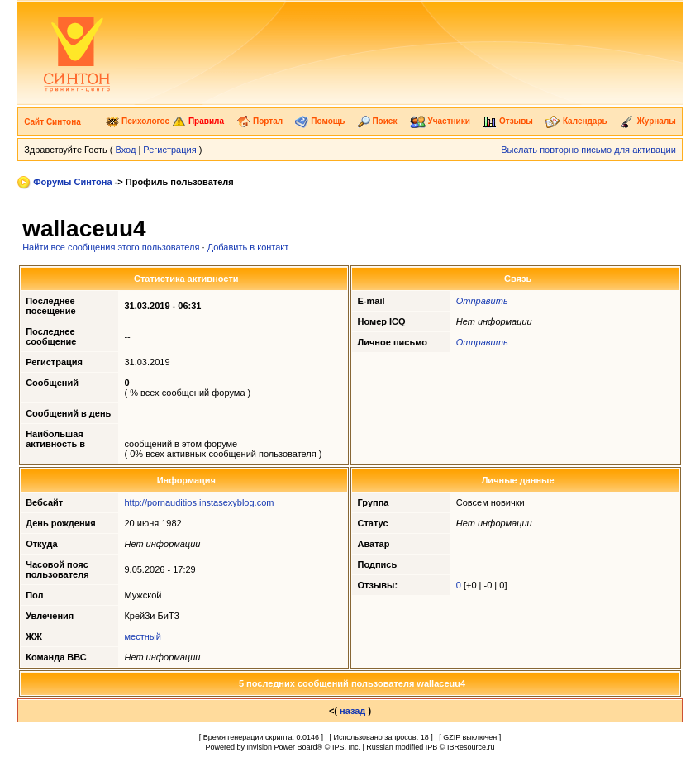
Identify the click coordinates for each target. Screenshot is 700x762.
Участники (440, 121)
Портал (260, 121)
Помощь (320, 121)
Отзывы (508, 121)
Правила (198, 121)
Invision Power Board (282, 747)
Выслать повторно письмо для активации (588, 150)
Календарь (576, 121)
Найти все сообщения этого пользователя (111, 247)
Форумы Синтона (72, 182)
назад (352, 711)
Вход (125, 150)
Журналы (648, 121)
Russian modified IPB (402, 747)
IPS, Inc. (346, 747)
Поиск (378, 121)
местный (142, 636)
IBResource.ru (471, 747)
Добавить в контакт (248, 247)
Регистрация (169, 150)
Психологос (138, 121)
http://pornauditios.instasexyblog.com (199, 502)
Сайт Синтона (52, 122)
